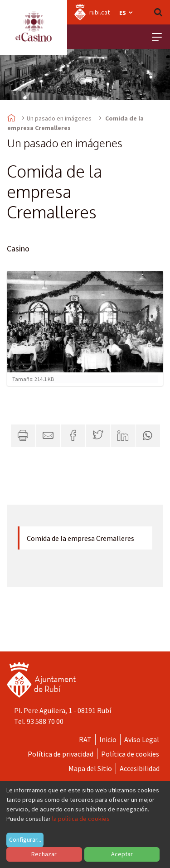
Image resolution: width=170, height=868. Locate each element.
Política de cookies (130, 754)
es (126, 13)
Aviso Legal (142, 739)
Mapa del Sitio (90, 768)
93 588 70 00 (45, 721)
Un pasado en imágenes (59, 118)
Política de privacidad (61, 754)
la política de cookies (81, 819)
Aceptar (122, 854)
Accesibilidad (140, 768)
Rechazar (44, 854)
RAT (85, 739)
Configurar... (25, 839)
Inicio (108, 739)
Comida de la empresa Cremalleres (80, 538)
